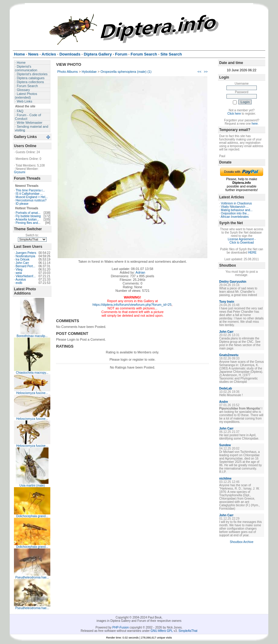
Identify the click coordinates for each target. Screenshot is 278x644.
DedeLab (226, 388)
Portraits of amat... (28, 213)
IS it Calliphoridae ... (29, 194)
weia (19, 273)
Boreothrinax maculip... (32, 336)
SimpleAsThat (188, 631)
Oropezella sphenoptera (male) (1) (126, 72)
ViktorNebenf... (26, 276)
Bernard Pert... (26, 266)
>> (206, 72)
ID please (22, 204)
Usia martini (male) (32, 486)
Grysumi (20, 172)
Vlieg (19, 270)
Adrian (140, 272)
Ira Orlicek (23, 260)
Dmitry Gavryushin (233, 282)
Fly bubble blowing (28, 216)
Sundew (225, 445)
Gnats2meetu (229, 355)
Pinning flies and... (28, 223)
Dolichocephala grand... (32, 516)
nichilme (225, 479)
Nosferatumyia (25, 256)
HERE (252, 253)
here (255, 124)
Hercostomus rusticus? (31, 200)
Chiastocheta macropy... (32, 373)
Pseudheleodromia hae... (32, 577)
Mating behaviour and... (237, 210)
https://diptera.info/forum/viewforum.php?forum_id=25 (132, 305)
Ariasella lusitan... (27, 219)
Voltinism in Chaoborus (236, 203)
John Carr (22, 263)
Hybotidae (89, 72)
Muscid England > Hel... (32, 197)
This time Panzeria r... (30, 190)
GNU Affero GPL (162, 631)
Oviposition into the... (235, 213)
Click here (234, 114)
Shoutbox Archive (242, 542)
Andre (224, 402)
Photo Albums (68, 72)
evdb (19, 283)
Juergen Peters (26, 253)
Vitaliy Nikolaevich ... (235, 207)
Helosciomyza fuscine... (32, 393)
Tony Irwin (227, 302)
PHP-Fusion (121, 627)
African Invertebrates (235, 217)
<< (199, 72)
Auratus (21, 280)
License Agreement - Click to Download (242, 241)
